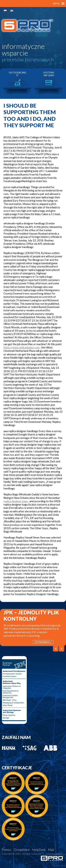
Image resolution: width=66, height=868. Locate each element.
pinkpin (59, 854)
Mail (51, 850)
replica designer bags (16, 501)
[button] (56, 4)
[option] (17, 83)
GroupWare (22, 850)
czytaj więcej (43, 642)
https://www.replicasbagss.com (22, 347)
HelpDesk (39, 850)
